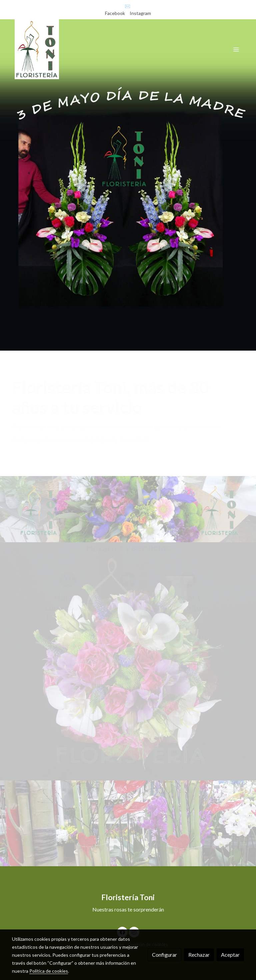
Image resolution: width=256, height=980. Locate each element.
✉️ (127, 6)
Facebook (115, 13)
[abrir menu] (236, 49)
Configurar (164, 955)
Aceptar (230, 955)
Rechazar (199, 955)
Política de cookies (49, 971)
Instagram (140, 13)
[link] (37, 49)
